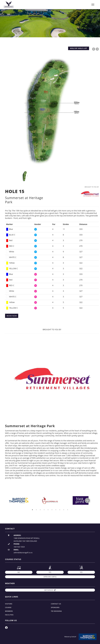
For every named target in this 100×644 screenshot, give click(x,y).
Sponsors (55, 607)
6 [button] (52, 510)
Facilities (9, 615)
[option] (50, 23)
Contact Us (56, 604)
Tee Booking (56, 611)
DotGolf (74, 637)
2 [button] (36, 510)
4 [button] (44, 510)
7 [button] (56, 510)
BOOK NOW (12, 316)
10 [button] (68, 510)
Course (8, 607)
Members (9, 611)
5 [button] (48, 510)
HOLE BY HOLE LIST (79, 48)
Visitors (9, 604)
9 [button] (64, 510)
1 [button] (32, 510)
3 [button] (40, 510)
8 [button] (60, 510)
